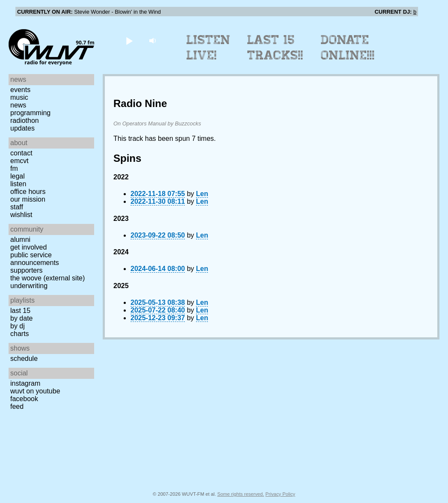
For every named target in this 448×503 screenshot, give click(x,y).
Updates (22, 128)
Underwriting (29, 286)
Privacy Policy (280, 494)
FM (14, 168)
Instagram (25, 383)
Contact (21, 153)
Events (20, 90)
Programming (30, 113)
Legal (18, 176)
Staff (17, 207)
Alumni (20, 240)
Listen (18, 184)
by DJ (18, 326)
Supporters (27, 270)
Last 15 (20, 311)
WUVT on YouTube (35, 391)
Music (19, 97)
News (18, 105)
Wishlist (21, 215)
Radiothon (25, 121)
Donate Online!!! (348, 48)
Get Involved (28, 247)
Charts (20, 334)
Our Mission (28, 199)
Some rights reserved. (241, 494)
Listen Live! (209, 48)
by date (21, 318)
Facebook (24, 399)
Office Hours (28, 192)
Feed (17, 406)
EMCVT (19, 161)
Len (202, 194)
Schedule (24, 359)
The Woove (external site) (47, 278)
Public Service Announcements (35, 259)
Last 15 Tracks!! (275, 48)
